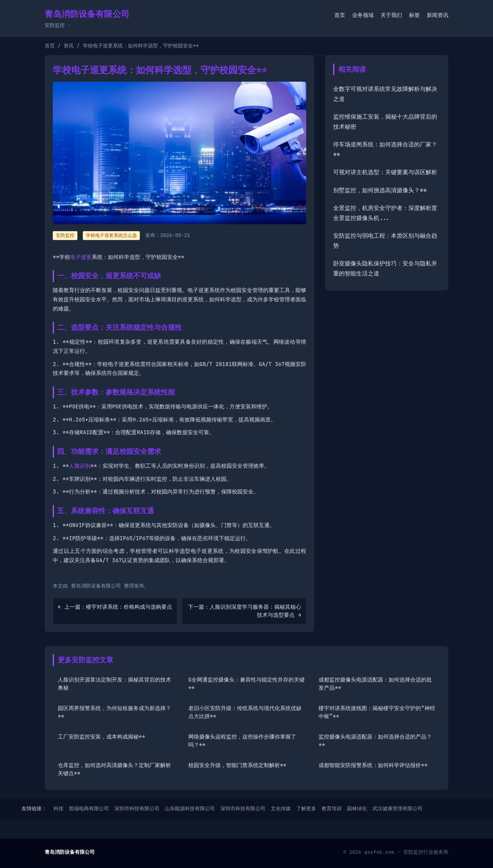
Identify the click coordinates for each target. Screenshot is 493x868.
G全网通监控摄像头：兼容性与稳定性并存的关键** (246, 684)
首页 (340, 15)
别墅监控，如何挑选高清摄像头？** (380, 190)
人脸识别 (80, 466)
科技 (59, 808)
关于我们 (391, 15)
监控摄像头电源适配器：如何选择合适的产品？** (375, 741)
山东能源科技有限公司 (190, 808)
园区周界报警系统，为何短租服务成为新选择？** (114, 712)
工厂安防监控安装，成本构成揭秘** (101, 737)
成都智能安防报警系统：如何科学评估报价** (373, 765)
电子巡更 (81, 257)
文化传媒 (281, 808)
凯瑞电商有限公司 (89, 808)
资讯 (69, 46)
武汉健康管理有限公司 (397, 808)
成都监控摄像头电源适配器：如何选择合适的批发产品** (375, 684)
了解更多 (306, 808)
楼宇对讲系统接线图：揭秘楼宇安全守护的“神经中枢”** (377, 712)
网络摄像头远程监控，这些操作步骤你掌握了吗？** (242, 741)
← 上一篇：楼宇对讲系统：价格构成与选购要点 (115, 607)
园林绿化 (357, 808)
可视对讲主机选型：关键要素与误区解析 (385, 172)
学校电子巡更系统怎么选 (111, 235)
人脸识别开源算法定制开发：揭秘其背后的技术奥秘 (114, 684)
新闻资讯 (438, 15)
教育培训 (332, 808)
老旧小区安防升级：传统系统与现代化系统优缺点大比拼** (245, 712)
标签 (414, 15)
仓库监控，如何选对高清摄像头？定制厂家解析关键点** (114, 769)
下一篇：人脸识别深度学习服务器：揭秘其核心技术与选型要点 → (245, 611)
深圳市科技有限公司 (137, 808)
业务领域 (363, 15)
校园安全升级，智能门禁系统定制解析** (237, 765)
